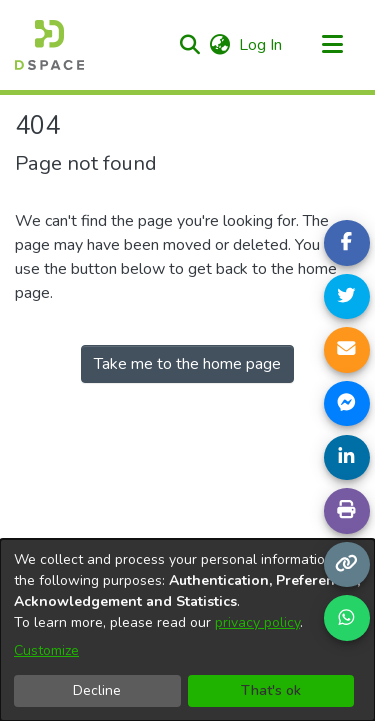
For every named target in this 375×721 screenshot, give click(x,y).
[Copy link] (347, 565)
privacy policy (257, 622)
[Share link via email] (347, 350)
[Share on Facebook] (347, 243)
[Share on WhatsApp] (347, 618)
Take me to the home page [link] (187, 364)
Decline (97, 690)
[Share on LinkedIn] (347, 458)
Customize (46, 650)
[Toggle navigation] (332, 45)
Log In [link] (261, 45)
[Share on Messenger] (347, 404)
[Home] (49, 45)
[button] (189, 45)
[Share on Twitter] (347, 297)
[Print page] (347, 511)
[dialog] (187, 630)
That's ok (271, 690)
